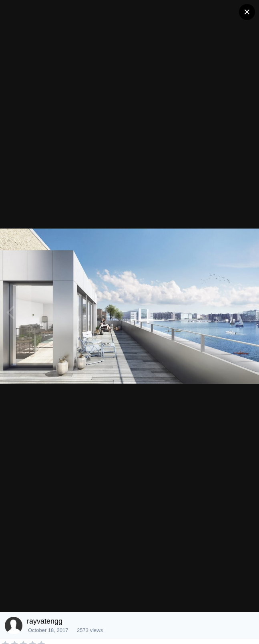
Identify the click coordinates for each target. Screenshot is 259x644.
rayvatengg (45, 621)
